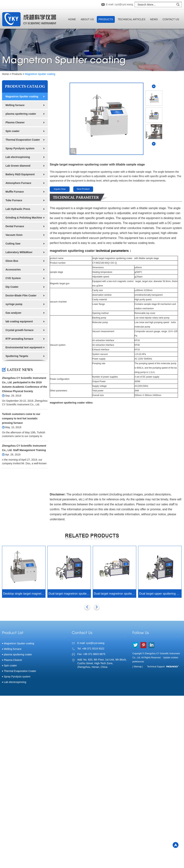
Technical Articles (131, 19)
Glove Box (12, 261)
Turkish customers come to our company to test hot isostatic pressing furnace (21, 418)
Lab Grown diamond (18, 166)
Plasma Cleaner (15, 122)
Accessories (13, 270)
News (154, 19)
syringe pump (14, 304)
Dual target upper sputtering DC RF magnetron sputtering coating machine (160, 594)
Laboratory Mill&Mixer (19, 252)
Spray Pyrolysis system (20, 148)
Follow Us (141, 633)
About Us (87, 19)
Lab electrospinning (18, 157)
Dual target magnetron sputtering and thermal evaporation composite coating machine (70, 594)
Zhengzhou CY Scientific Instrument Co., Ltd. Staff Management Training (24, 448)
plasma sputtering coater (21, 114)
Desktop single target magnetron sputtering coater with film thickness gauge (24, 594)
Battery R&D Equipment (20, 174)
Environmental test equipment (24, 347)
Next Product (83, 189)
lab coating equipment (19, 321)
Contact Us (171, 19)
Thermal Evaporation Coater (23, 140)
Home (72, 19)
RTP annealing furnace (19, 339)
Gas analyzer (13, 313)
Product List (13, 633)
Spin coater (12, 131)
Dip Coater (12, 287)
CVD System (13, 278)
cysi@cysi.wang (124, 4)
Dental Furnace (15, 226)
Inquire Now (60, 189)
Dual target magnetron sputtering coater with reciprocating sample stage (115, 594)
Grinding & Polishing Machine (24, 218)
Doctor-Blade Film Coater (21, 295)
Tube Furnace (14, 200)
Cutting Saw (13, 244)
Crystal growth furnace (19, 330)
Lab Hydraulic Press (18, 209)
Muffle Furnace (15, 192)
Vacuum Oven (14, 235)
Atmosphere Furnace (18, 183)
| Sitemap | (138, 667)
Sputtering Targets (17, 356)
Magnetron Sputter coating (40, 74)
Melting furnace (15, 105)
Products (106, 19)
